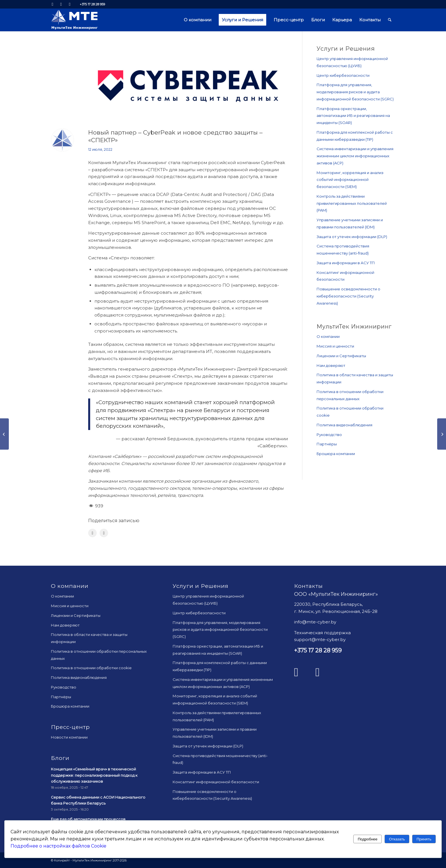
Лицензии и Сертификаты (341, 356)
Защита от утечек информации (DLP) (352, 237)
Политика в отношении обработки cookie (350, 412)
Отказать (397, 839)
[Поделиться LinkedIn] (104, 533)
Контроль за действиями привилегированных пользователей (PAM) (352, 203)
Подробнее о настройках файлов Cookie (58, 846)
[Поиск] (390, 20)
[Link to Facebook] (61, 4)
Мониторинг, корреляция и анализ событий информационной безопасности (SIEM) (350, 180)
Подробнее (368, 839)
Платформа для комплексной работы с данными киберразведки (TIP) (355, 136)
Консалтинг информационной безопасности (345, 276)
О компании (328, 336)
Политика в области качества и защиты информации (355, 378)
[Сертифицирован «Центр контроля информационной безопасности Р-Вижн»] (442, 434)
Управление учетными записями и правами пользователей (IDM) (350, 223)
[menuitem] (198, 20)
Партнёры (327, 444)
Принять (424, 839)
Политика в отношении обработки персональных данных (350, 395)
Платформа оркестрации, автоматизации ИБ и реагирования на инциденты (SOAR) (353, 116)
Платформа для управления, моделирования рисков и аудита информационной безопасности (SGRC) (355, 92)
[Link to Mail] (70, 4)
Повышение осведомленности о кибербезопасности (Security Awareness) (348, 296)
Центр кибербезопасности (343, 75)
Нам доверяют (331, 365)
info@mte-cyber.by (315, 622)
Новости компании (69, 737)
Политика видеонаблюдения (344, 425)
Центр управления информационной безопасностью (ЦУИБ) (352, 62)
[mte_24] (75, 20)
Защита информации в (346, 263)
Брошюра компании (336, 454)
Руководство (329, 435)
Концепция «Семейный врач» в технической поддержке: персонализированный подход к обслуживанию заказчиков (94, 775)
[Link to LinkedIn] (52, 4)
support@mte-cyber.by (320, 639)
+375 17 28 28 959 (92, 4)
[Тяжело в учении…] (4, 434)
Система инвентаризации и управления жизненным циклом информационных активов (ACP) (355, 156)
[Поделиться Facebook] (92, 533)
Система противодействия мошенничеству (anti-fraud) (343, 250)
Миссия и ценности (335, 346)
